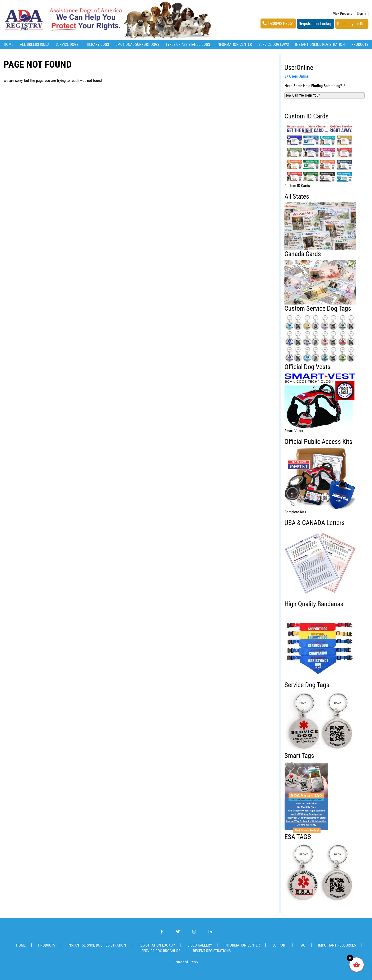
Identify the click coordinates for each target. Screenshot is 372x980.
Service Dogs (67, 45)
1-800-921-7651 (278, 23)
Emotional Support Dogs (137, 45)
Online (297, 76)
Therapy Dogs (97, 45)
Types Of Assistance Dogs (188, 45)
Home (9, 45)
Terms (178, 962)
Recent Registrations (212, 951)
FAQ (302, 945)
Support (280, 945)
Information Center (234, 45)
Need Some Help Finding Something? (315, 86)
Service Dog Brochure (161, 951)
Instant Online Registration (320, 45)
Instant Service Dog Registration (97, 945)
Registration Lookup (316, 24)
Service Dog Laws (274, 45)
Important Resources (337, 945)
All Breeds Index (35, 45)
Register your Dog (352, 24)
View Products (342, 14)
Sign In (362, 14)
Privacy (193, 962)
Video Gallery (200, 945)
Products (360, 45)
